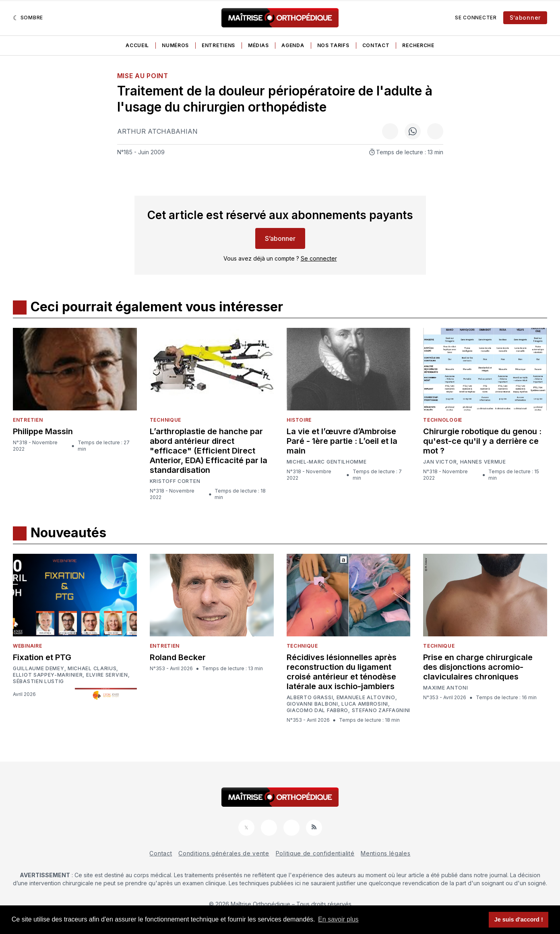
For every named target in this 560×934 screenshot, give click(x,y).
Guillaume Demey (39, 669)
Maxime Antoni (445, 688)
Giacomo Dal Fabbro (318, 710)
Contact (376, 45)
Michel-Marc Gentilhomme (327, 462)
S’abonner (525, 18)
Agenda (293, 45)
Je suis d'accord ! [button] (519, 920)
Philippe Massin (43, 431)
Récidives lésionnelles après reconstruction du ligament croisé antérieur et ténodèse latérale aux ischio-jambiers (342, 672)
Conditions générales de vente (224, 853)
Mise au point (143, 76)
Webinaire (27, 646)
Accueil (137, 45)
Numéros (175, 45)
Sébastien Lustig (38, 681)
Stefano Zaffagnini (381, 710)
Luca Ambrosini (365, 704)
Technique (165, 420)
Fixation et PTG (42, 657)
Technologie (443, 420)
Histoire (299, 420)
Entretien (28, 420)
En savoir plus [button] (338, 919)
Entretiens (218, 45)
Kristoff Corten (175, 481)
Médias (258, 45)
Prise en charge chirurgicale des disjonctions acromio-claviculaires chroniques (478, 667)
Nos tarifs (333, 45)
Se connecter (476, 18)
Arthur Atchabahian (157, 131)
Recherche (418, 45)
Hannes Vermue (483, 462)
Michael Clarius (92, 669)
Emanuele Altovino (366, 698)
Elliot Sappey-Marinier (48, 675)
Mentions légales (385, 853)
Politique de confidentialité (315, 853)
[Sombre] (28, 18)
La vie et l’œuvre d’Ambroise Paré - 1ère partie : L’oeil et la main (342, 441)
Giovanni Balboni (312, 704)
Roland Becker (178, 657)
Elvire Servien (107, 675)
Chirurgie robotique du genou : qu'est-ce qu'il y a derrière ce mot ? (482, 441)
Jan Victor (440, 462)
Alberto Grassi (310, 698)
